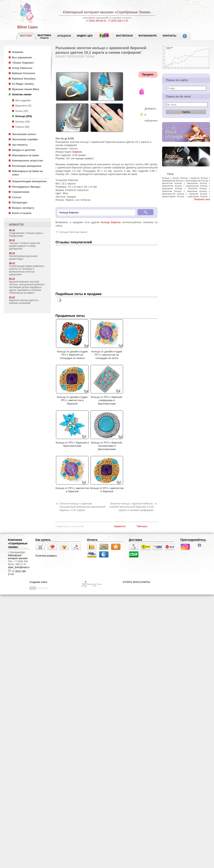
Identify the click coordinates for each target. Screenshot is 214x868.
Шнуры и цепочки (24, 150)
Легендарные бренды (26, 187)
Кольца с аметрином (186, 183)
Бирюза (77, 152)
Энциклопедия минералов (29, 181)
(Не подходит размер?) (83, 158)
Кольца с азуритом (190, 178)
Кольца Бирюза (111, 222)
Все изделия (23, 100)
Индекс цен (85, 36)
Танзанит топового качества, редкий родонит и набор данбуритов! (25, 246)
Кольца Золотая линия (73, 232)
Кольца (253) (24, 116)
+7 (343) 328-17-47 (118, 21)
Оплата (92, 540)
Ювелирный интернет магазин (18, 557)
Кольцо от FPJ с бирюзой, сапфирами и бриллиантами (107, 399)
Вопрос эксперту (23, 208)
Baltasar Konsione (24, 73)
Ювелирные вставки (25, 155)
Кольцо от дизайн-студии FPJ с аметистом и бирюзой (72, 399)
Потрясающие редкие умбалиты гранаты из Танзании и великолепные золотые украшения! (27, 270)
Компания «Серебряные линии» (18, 543)
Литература (20, 202)
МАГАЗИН (26, 36)
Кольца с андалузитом (187, 186)
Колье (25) (22, 111)
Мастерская (124, 36)
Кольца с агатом (171, 178)
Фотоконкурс (148, 36)
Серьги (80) (22, 127)
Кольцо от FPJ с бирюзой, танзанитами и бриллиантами (107, 444)
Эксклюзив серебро (25, 139)
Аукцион (64, 36)
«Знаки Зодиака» (23, 63)
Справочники (21, 192)
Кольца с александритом (188, 181)
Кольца (91, 56)
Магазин (60, 56)
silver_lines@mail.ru (19, 567)
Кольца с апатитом (186, 188)
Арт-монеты (20, 145)
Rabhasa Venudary (24, 79)
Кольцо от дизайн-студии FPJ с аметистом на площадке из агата (107, 353)
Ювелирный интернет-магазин (88, 12)
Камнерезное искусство (28, 161)
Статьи (17, 197)
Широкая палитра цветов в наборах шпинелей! (24, 302)
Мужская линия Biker (26, 89)
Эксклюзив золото (24, 134)
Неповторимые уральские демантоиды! (23, 258)
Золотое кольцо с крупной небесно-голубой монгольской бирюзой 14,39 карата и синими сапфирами (131, 507)
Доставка (136, 540)
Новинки (18, 52)
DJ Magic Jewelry (23, 84)
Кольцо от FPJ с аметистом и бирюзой (72, 488)
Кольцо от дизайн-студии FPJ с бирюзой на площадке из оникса (72, 353)
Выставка (44, 36)
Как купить (43, 540)
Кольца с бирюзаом (186, 191)
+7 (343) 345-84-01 (96, 21)
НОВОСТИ (16, 225)
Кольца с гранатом (188, 194)
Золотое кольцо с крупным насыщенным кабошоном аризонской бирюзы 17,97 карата (82, 507)
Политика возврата (46, 556)
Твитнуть (142, 526)
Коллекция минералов (27, 166)
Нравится (120, 526)
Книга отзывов (22, 213)
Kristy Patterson (22, 68)
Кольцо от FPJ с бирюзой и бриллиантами (72, 442)
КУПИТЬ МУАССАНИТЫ (136, 582)
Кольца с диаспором (188, 196)
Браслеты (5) (23, 106)
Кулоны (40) (23, 122)
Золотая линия (22, 94)
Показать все (202, 199)
